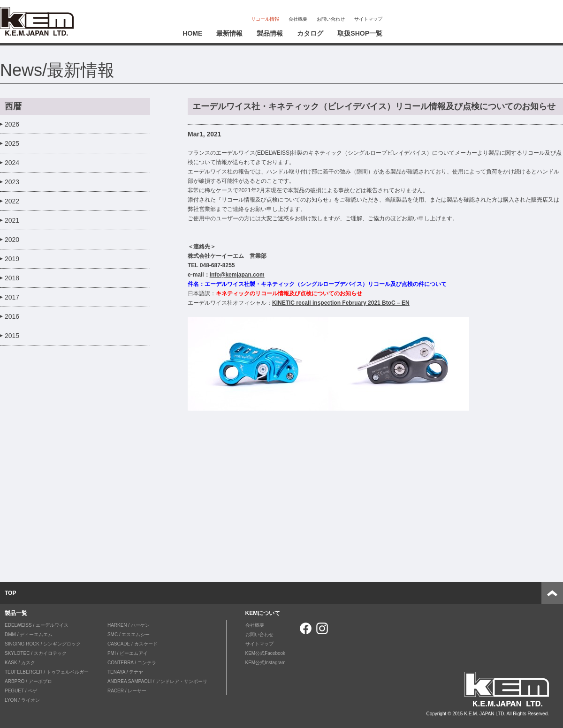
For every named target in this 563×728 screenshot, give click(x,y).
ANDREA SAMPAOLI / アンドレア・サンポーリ (157, 681)
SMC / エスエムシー (129, 634)
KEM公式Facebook (266, 653)
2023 (12, 182)
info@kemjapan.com (237, 275)
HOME (192, 33)
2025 (12, 143)
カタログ (310, 33)
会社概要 (298, 19)
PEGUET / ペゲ (21, 691)
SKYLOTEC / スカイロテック (36, 653)
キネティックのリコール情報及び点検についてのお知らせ (289, 293)
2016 (12, 316)
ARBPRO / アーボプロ (28, 681)
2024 (12, 163)
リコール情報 (265, 19)
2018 (12, 278)
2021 (12, 220)
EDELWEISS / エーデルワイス (37, 625)
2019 (12, 259)
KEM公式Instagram (266, 663)
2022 (12, 201)
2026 (12, 124)
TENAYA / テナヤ (125, 672)
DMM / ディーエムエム (29, 634)
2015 (12, 336)
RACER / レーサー (127, 691)
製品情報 (270, 33)
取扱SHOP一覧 (360, 33)
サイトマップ (368, 19)
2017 (12, 297)
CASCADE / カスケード (133, 644)
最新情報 (229, 33)
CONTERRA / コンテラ (132, 663)
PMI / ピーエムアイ (128, 653)
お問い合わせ (331, 19)
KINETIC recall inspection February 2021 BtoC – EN (341, 303)
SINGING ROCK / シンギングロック (43, 644)
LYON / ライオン (22, 700)
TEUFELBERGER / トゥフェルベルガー (47, 672)
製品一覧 (16, 613)
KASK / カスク (20, 663)
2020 (12, 240)
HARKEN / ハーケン (129, 625)
